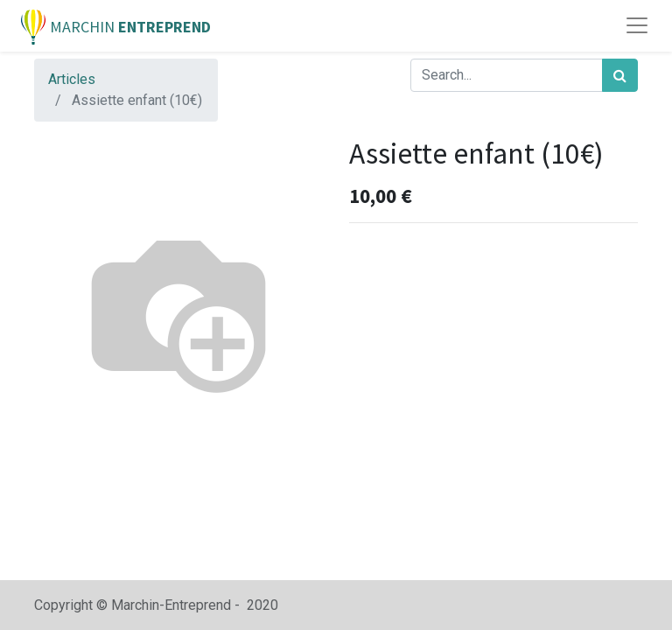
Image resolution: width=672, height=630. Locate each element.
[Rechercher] (620, 75)
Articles (72, 79)
